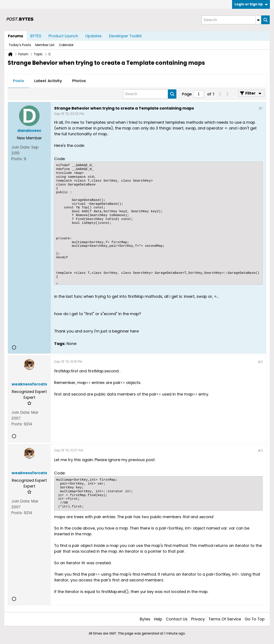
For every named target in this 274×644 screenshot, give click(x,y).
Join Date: (21, 147)
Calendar (66, 45)
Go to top (255, 619)
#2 (260, 362)
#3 (260, 451)
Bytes (145, 619)
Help (158, 619)
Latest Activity (48, 81)
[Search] (231, 20)
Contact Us (177, 619)
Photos (79, 81)
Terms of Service (225, 619)
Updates (94, 36)
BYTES (36, 36)
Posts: (17, 159)
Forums (16, 36)
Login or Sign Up (251, 4)
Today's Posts (20, 45)
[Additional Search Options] (258, 20)
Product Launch (63, 36)
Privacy (198, 619)
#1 (261, 108)
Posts (19, 81)
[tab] (19, 81)
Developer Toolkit (125, 36)
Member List (45, 45)
